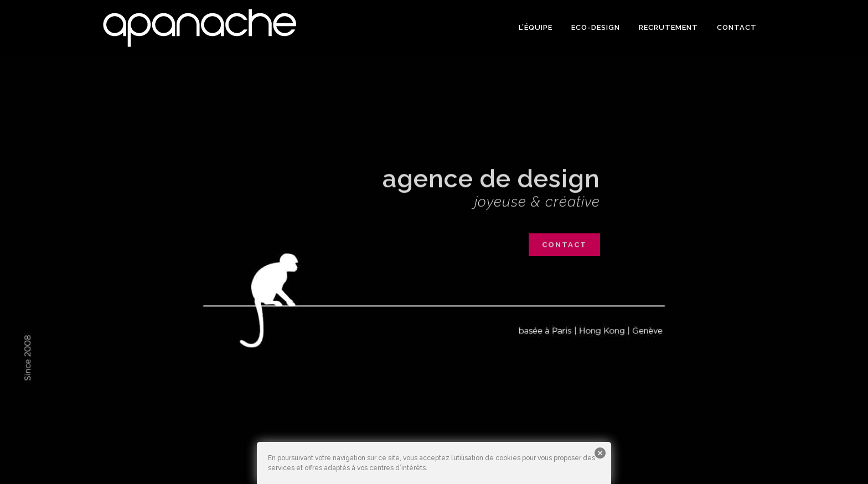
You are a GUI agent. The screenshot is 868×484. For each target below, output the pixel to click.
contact (564, 248)
